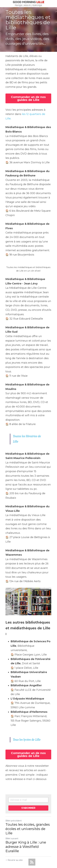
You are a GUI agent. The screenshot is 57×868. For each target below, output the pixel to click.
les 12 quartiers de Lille (37, 114)
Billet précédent (14, 807)
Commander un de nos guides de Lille (28, 98)
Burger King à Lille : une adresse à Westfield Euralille (26, 833)
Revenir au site (14, 846)
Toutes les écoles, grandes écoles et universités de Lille (28, 815)
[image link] (28, 3)
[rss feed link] (32, 848)
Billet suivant (12, 825)
